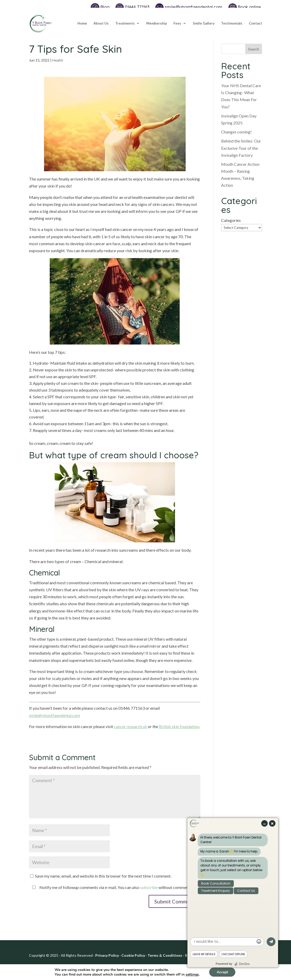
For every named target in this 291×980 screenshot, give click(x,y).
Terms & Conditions (165, 955)
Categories (231, 220)
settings (192, 974)
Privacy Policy (107, 955)
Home (82, 23)
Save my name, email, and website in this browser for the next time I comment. (103, 876)
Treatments (125, 23)
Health (58, 60)
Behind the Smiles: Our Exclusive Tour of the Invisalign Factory (241, 148)
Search (254, 49)
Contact (255, 23)
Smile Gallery (204, 23)
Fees (177, 23)
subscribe (149, 887)
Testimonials (232, 23)
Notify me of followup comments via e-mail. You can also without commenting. (113, 887)
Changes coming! (236, 132)
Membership (157, 23)
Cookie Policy (133, 955)
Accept (222, 972)
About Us (101, 23)
